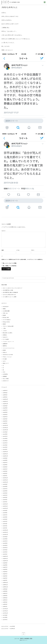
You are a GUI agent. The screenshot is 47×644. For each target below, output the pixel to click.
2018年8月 (5, 591)
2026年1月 (5, 397)
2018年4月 (5, 600)
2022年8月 (5, 487)
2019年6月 (5, 569)
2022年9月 (5, 484)
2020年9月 (5, 537)
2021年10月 (5, 508)
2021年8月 (5, 513)
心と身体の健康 (6, 311)
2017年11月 (5, 611)
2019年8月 (5, 565)
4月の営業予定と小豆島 (8, 290)
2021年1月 (5, 528)
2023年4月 (5, 469)
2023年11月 (5, 454)
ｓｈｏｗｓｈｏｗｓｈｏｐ (9, 348)
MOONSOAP (6, 307)
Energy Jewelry (6, 322)
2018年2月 (5, 604)
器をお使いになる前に (8, 333)
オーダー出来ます (7, 320)
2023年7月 (5, 463)
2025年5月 (5, 415)
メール (18, 250)
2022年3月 (5, 497)
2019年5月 (5, 572)
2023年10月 (5, 456)
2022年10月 (5, 482)
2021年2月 (5, 526)
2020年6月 (5, 543)
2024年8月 (5, 434)
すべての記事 (6, 339)
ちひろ (4, 361)
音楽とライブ (6, 363)
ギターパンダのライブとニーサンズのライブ (12, 288)
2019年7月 (5, 567)
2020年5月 (5, 545)
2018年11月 (5, 585)
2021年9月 (5, 511)
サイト (33, 250)
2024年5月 (5, 441)
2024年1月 (5, 449)
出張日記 (5, 335)
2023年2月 (5, 473)
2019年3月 (5, 576)
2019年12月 (5, 556)
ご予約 (4, 328)
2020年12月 (5, 530)
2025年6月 (5, 412)
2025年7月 (5, 410)
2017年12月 (5, 609)
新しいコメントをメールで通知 (10, 263)
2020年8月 (5, 539)
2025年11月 (5, 401)
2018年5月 (5, 598)
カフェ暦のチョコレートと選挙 (10, 297)
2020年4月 (5, 548)
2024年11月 (5, 428)
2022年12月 (5, 478)
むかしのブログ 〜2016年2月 (8, 629)
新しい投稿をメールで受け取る (10, 266)
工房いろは (5, 313)
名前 (3, 250)
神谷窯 (4, 324)
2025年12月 (5, 399)
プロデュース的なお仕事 (8, 326)
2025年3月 (5, 419)
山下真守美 (5, 374)
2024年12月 (5, 425)
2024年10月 (5, 430)
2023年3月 (5, 471)
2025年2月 (5, 421)
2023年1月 (5, 476)
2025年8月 (5, 408)
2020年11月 (5, 532)
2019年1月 (5, 580)
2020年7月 (5, 541)
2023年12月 (5, 452)
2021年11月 (5, 506)
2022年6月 (5, 491)
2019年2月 (5, 578)
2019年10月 (5, 561)
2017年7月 (5, 620)
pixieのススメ (6, 381)
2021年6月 (5, 517)
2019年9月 (5, 563)
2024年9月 (5, 432)
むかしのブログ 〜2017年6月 (8, 626)
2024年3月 (5, 445)
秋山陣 (4, 315)
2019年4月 (5, 574)
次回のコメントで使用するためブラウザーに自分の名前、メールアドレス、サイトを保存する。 (22, 259)
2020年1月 (5, 554)
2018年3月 (5, 602)
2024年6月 (5, 439)
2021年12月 (5, 504)
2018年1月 (5, 607)
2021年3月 (5, 524)
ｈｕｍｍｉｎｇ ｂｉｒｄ (8, 342)
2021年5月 (5, 519)
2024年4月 (5, 443)
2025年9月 (5, 406)
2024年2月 (5, 447)
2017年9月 (5, 615)
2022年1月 (5, 502)
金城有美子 (5, 344)
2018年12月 (5, 583)
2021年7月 (5, 515)
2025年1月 (5, 423)
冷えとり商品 (6, 379)
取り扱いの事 (6, 318)
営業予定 (5, 346)
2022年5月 (5, 493)
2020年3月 (5, 550)
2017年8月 (5, 617)
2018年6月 (5, 596)
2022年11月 (5, 480)
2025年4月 (5, 417)
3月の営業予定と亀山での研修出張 (10, 292)
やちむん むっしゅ (7, 357)
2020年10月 (5, 535)
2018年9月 (5, 589)
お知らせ (5, 352)
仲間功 (4, 309)
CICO (4, 372)
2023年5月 (5, 467)
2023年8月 (5, 460)
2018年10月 (5, 587)
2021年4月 (5, 521)
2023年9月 (5, 458)
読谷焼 (4, 350)
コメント (3, 231)
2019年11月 (5, 559)
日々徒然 (5, 359)
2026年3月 (5, 393)
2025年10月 (5, 404)
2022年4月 (5, 495)
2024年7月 (5, 436)
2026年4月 (5, 391)
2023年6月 (5, 465)
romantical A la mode (8, 355)
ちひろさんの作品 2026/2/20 (9, 295)
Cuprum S (5, 337)
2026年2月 (5, 395)
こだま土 (5, 331)
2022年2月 (5, 500)
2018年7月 (5, 593)
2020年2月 (5, 552)
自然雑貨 (5, 376)
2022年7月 (5, 489)
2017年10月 (5, 613)
